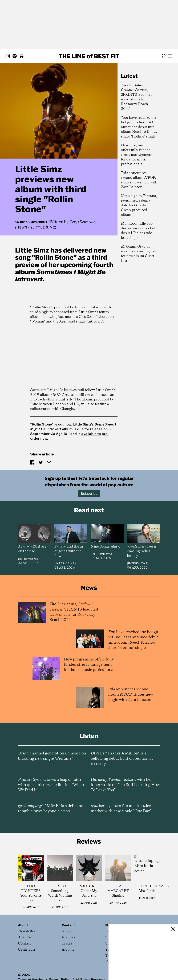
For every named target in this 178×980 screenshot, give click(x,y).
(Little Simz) (44, 227)
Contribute (27, 950)
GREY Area (60, 395)
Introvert (95, 322)
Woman (38, 322)
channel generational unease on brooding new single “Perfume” (52, 756)
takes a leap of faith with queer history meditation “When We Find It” (51, 785)
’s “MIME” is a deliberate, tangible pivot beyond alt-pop (52, 809)
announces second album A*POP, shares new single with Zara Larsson (139, 180)
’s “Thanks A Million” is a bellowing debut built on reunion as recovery (122, 759)
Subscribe (89, 493)
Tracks (67, 944)
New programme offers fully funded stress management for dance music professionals (137, 155)
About (23, 925)
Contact (25, 944)
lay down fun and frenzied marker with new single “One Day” (121, 809)
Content (68, 925)
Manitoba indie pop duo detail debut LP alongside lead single (138, 231)
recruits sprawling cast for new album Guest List (139, 254)
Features (69, 937)
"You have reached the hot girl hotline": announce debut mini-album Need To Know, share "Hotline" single (139, 127)
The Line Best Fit (89, 56)
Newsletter (27, 931)
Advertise (26, 937)
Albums (68, 950)
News (22, 227)
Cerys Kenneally (83, 222)
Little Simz (32, 250)
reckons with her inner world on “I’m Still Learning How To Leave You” (125, 785)
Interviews (29, 559)
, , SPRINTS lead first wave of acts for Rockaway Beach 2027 (136, 97)
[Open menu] (170, 56)
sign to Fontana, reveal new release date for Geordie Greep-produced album (139, 205)
